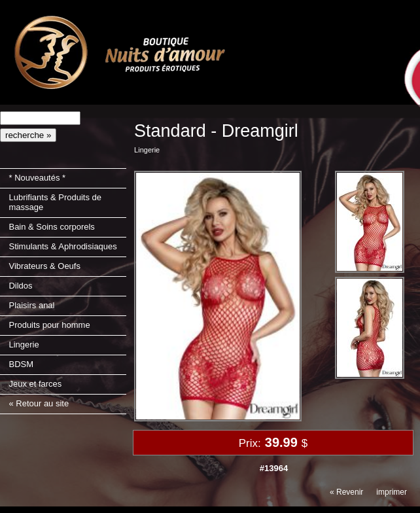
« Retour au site (39, 403)
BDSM (21, 364)
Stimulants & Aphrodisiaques (62, 246)
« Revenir (346, 492)
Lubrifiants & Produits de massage (55, 202)
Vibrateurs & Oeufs (44, 266)
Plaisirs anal (31, 305)
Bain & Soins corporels (51, 227)
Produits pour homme (49, 325)
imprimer (392, 492)
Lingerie (24, 345)
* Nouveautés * (37, 178)
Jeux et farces (35, 384)
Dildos (20, 286)
